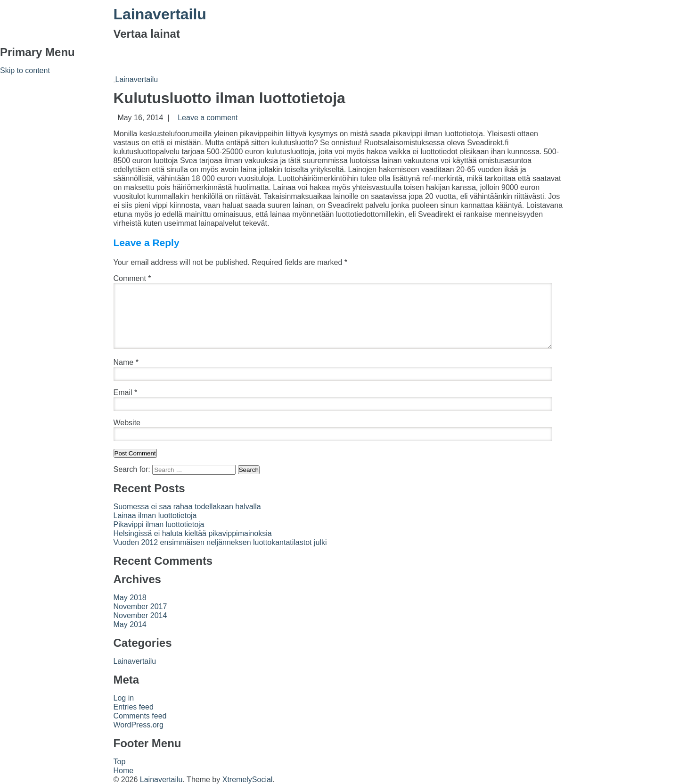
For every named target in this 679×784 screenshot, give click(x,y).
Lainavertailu (160, 14)
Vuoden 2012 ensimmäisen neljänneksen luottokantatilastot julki (220, 542)
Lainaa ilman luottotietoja (155, 516)
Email (126, 392)
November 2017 (140, 607)
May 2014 (130, 624)
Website (127, 423)
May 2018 (130, 598)
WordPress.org (139, 725)
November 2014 (140, 615)
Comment (132, 278)
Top (120, 762)
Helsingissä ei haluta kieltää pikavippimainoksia (193, 533)
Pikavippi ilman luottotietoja (159, 524)
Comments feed (140, 716)
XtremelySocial (248, 780)
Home (124, 771)
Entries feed (134, 707)
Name (126, 362)
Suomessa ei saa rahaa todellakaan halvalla (187, 507)
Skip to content (25, 70)
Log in (124, 698)
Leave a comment (208, 118)
